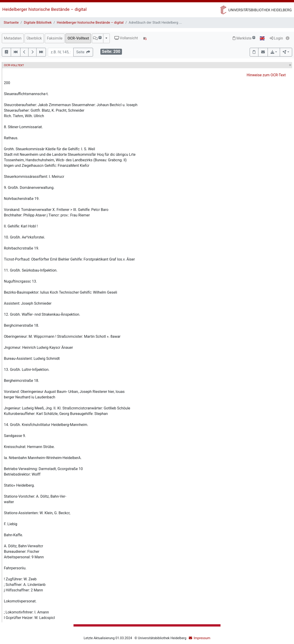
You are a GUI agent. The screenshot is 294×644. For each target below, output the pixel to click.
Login (276, 38)
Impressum (202, 638)
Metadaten (13, 38)
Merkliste (244, 38)
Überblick (34, 38)
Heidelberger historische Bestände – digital (44, 9)
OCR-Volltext (78, 38)
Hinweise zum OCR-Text (266, 75)
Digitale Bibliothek (38, 23)
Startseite (11, 23)
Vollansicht (126, 38)
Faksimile (55, 38)
